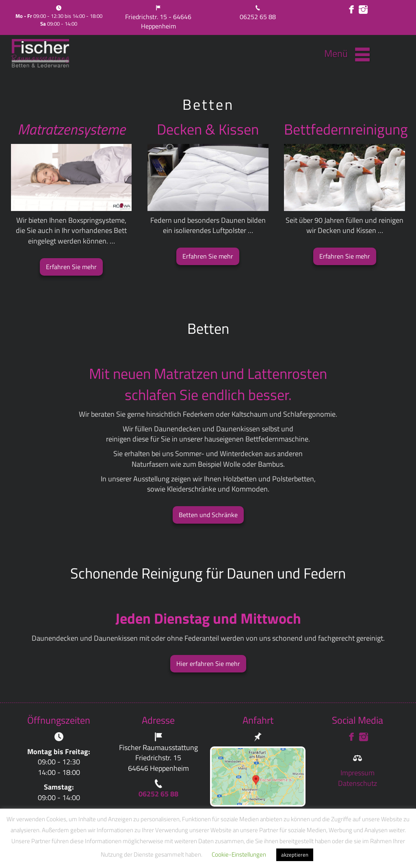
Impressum (357, 773)
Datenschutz (357, 783)
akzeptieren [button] (295, 855)
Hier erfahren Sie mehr (208, 664)
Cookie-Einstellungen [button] (239, 854)
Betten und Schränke (208, 515)
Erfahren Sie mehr (71, 267)
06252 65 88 (258, 17)
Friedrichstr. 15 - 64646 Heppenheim (158, 21)
